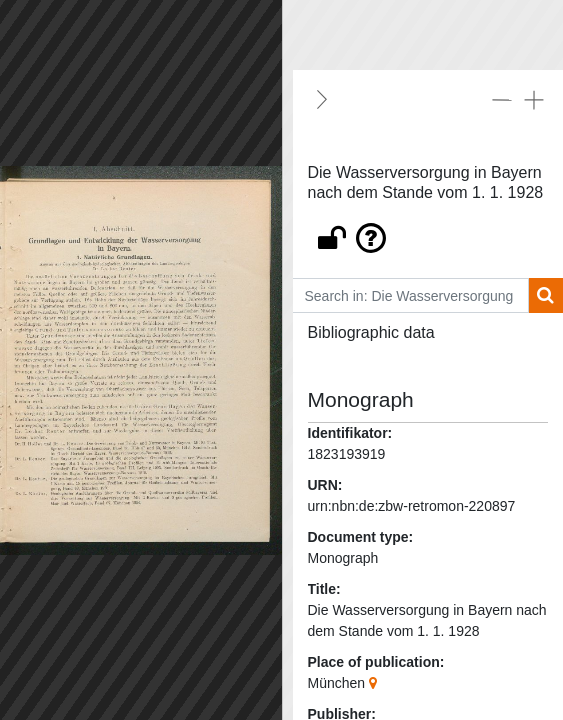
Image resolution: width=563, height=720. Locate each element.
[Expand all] (534, 99)
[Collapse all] (502, 99)
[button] (428, 233)
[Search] (545, 295)
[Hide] (322, 99)
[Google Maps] (375, 683)
